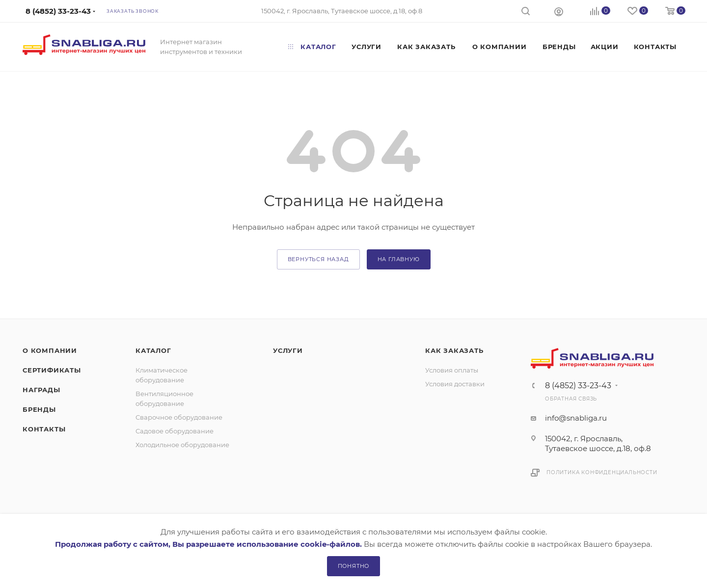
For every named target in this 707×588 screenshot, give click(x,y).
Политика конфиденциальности (602, 472)
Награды (41, 390)
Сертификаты (52, 370)
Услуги (288, 350)
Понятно (354, 566)
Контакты (44, 429)
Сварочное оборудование (179, 417)
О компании (50, 350)
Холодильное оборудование (182, 445)
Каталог (153, 350)
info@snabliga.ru (576, 418)
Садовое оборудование (175, 431)
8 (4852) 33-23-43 (578, 386)
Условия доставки (455, 384)
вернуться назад (318, 259)
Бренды (39, 409)
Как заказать (454, 350)
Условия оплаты (452, 370)
